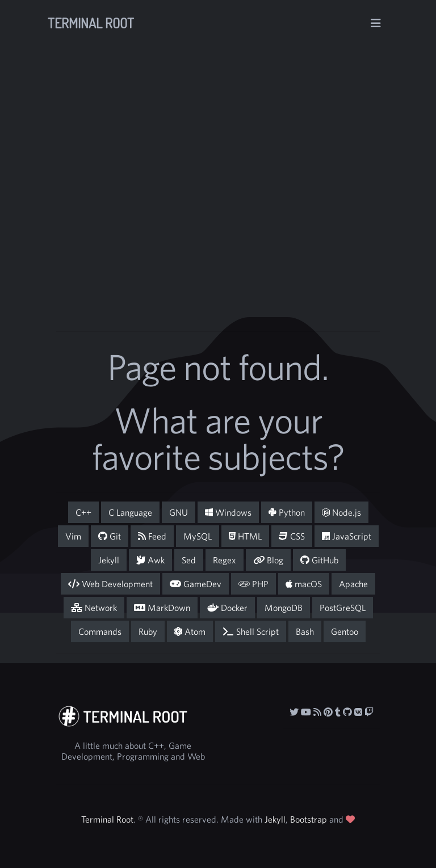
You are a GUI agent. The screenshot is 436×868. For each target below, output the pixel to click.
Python (287, 512)
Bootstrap (309, 819)
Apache (353, 584)
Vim (73, 536)
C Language (130, 512)
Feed (152, 536)
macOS (304, 584)
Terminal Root (91, 23)
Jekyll (109, 560)
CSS (292, 536)
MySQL (198, 536)
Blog (268, 560)
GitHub (319, 560)
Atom (190, 631)
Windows (228, 512)
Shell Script (251, 631)
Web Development (110, 584)
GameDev (196, 584)
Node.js (341, 512)
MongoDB (284, 608)
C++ (83, 512)
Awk (150, 560)
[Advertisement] (255, 217)
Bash (305, 631)
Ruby (148, 631)
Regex (225, 560)
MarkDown (162, 608)
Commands (100, 631)
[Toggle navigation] (376, 23)
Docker (227, 608)
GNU (179, 512)
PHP (253, 584)
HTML (245, 536)
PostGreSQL (343, 608)
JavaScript (347, 536)
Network (94, 608)
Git (110, 536)
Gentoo (345, 631)
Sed (189, 560)
